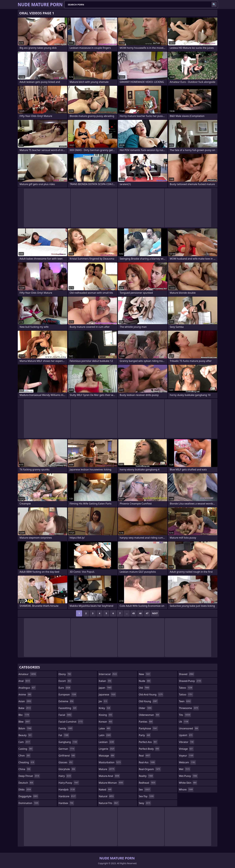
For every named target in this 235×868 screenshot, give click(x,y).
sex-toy (146, 796)
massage (107, 756)
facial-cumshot (71, 722)
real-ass (147, 762)
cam (25, 742)
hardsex (66, 803)
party (145, 735)
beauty (25, 735)
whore (186, 789)
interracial (108, 674)
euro (65, 688)
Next (155, 613)
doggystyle (29, 796)
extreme (66, 701)
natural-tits (109, 803)
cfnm (25, 756)
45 (133, 613)
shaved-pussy (190, 681)
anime (25, 694)
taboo (186, 688)
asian (25, 701)
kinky (105, 708)
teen (185, 701)
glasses (66, 762)
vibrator (187, 742)
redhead (147, 783)
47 (147, 613)
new (145, 674)
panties (146, 722)
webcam (187, 762)
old (144, 688)
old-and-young (151, 694)
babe (25, 708)
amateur (28, 674)
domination (29, 803)
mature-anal (109, 776)
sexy (145, 803)
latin (105, 735)
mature (107, 769)
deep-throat (29, 776)
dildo (25, 789)
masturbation (110, 762)
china (25, 769)
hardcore (67, 796)
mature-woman (111, 783)
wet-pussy (188, 776)
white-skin (188, 783)
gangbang (68, 742)
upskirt (186, 735)
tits (185, 715)
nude (145, 681)
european (68, 694)
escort (65, 681)
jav (103, 701)
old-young (148, 701)
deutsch (26, 783)
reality (146, 776)
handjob (67, 789)
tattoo (186, 694)
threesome (189, 708)
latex (105, 728)
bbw (24, 722)
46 (140, 613)
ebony (65, 674)
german (67, 749)
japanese (107, 694)
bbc (24, 715)
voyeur (186, 756)
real (145, 756)
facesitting (68, 708)
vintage (186, 749)
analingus (27, 688)
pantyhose (148, 728)
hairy (65, 776)
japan (105, 688)
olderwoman (149, 715)
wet (185, 769)
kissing (106, 715)
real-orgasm (150, 769)
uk (184, 722)
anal (25, 681)
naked (105, 789)
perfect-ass (148, 742)
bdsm (25, 728)
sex (145, 789)
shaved (187, 674)
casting (26, 749)
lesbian (107, 742)
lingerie (107, 749)
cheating (27, 762)
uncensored (189, 728)
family (66, 728)
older (145, 708)
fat (64, 735)
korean (106, 722)
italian (105, 681)
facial (65, 715)
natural (107, 796)
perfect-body (149, 749)
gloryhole (67, 769)
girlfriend (67, 756)
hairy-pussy (69, 783)
